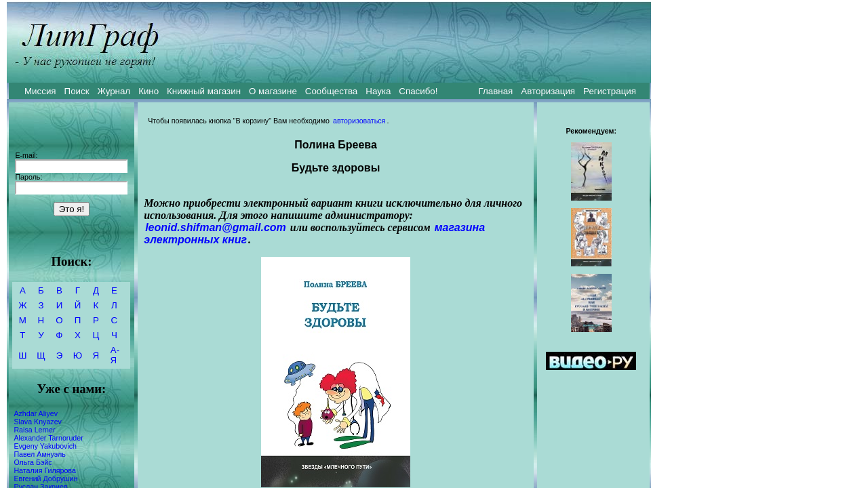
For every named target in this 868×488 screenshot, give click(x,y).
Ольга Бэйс (33, 462)
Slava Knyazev (38, 422)
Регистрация (610, 91)
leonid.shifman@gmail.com (216, 227)
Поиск (77, 91)
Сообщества (331, 91)
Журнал (114, 91)
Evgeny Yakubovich (45, 446)
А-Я (115, 355)
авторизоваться (359, 121)
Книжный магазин (204, 91)
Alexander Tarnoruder (48, 438)
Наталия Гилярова (44, 470)
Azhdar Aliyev (36, 413)
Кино (149, 91)
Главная (496, 91)
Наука (378, 91)
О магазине (273, 91)
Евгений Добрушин (45, 479)
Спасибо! (418, 91)
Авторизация (548, 91)
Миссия (40, 91)
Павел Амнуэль (39, 454)
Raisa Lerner (34, 430)
